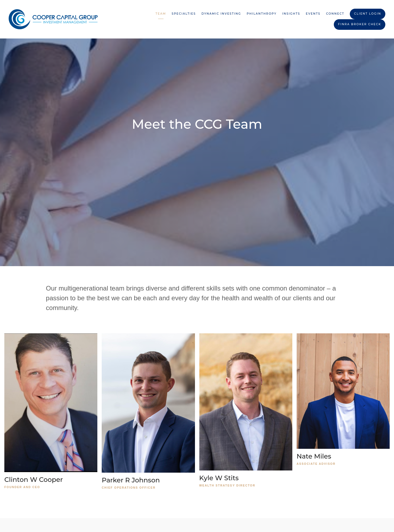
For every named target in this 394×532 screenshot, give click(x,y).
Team (161, 14)
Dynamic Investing (221, 14)
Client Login (368, 14)
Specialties (184, 14)
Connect (335, 14)
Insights (291, 14)
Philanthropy (262, 14)
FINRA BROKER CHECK (360, 24)
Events (313, 14)
